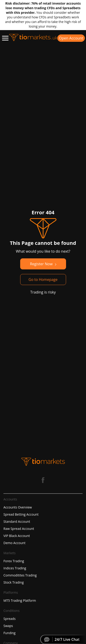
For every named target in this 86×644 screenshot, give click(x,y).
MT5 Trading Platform (20, 600)
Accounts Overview (18, 507)
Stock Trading (14, 582)
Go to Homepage (43, 280)
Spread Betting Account (21, 514)
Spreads (10, 619)
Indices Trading (15, 568)
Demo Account (14, 543)
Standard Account (17, 521)
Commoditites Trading (20, 575)
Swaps (8, 626)
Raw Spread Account (19, 529)
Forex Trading (14, 561)
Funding (10, 633)
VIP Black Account (17, 536)
